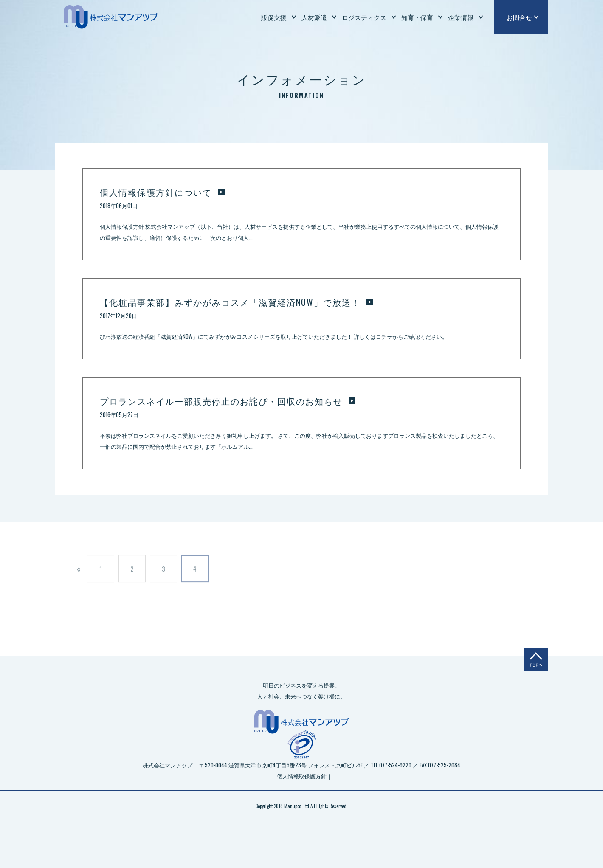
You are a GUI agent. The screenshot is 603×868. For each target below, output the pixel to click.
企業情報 (461, 17)
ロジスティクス (364, 17)
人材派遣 (314, 17)
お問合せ (519, 17)
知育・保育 (417, 17)
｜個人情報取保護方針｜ (302, 776)
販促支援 (274, 17)
